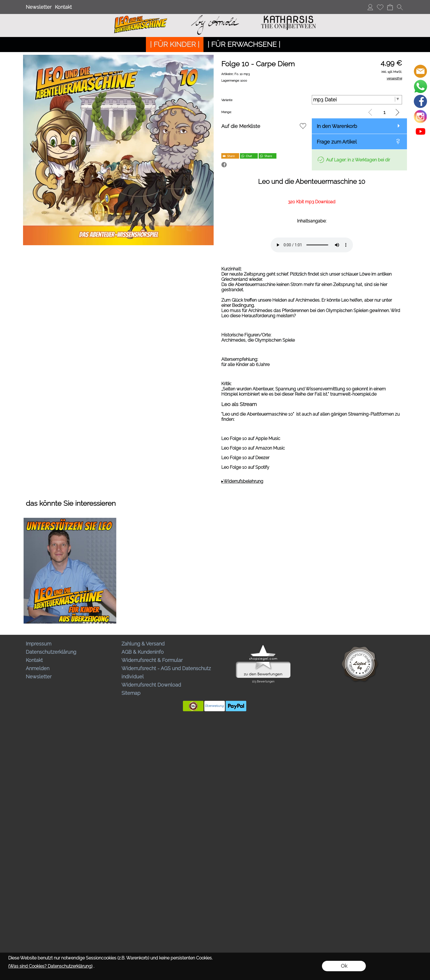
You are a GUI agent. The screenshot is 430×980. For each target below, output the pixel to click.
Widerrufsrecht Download (151, 685)
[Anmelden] (370, 7)
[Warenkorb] (390, 7)
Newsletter (39, 7)
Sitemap (131, 693)
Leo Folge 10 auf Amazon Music (253, 448)
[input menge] (384, 112)
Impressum (39, 644)
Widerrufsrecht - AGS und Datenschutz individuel (166, 672)
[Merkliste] (380, 7)
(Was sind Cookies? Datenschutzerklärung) (50, 966)
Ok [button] (344, 966)
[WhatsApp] (420, 86)
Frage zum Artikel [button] (337, 142)
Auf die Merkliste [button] (241, 126)
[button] (400, 7)
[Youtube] (420, 132)
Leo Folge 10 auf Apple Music (251, 438)
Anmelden (38, 668)
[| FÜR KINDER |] (175, 45)
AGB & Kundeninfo (143, 652)
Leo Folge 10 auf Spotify (245, 467)
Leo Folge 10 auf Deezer (245, 458)
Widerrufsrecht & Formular (152, 660)
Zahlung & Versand (143, 644)
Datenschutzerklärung (51, 652)
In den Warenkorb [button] (337, 126)
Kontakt (63, 7)
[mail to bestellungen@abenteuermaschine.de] (420, 71)
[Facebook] (420, 101)
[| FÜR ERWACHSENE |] (244, 45)
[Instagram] (420, 116)
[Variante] (357, 100)
